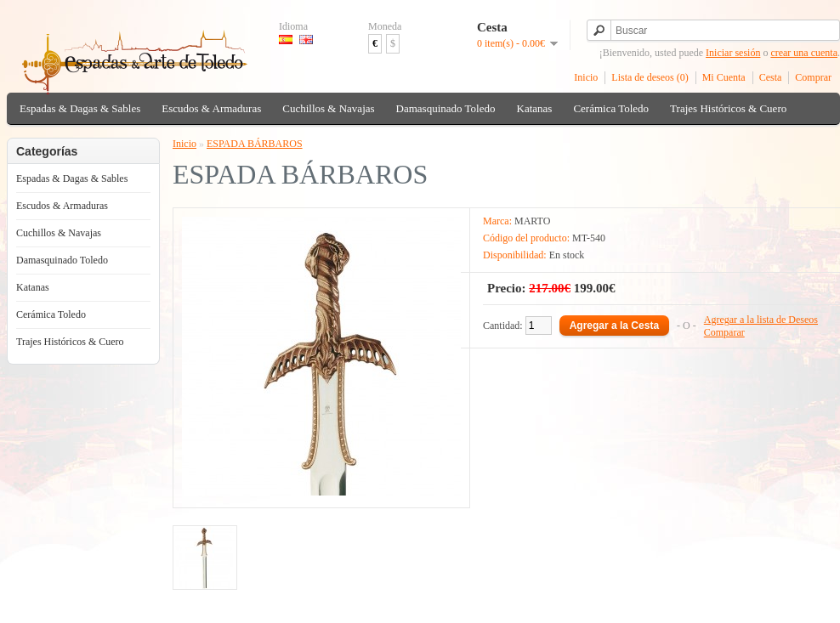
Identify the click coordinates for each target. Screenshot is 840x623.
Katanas (535, 108)
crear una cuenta (804, 53)
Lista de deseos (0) (650, 77)
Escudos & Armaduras (211, 108)
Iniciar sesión (733, 53)
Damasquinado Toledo (446, 108)
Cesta (771, 77)
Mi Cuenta (724, 77)
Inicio (586, 77)
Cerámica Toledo (611, 108)
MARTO (532, 221)
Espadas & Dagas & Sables (80, 108)
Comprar (813, 77)
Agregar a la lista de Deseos (761, 320)
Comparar (724, 332)
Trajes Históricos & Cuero (728, 108)
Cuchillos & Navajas (328, 108)
